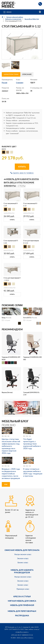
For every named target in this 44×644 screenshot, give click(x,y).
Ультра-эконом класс (23, 554)
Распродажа (22, 615)
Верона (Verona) (7, 392)
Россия (4, 83)
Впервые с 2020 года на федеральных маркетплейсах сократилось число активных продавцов (11, 474)
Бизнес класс (23, 562)
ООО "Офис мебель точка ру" (30, 629)
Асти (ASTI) (27, 318)
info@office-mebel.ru (22, 632)
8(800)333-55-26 (28, 635)
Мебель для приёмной (22, 605)
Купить (22, 167)
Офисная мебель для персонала (22, 550)
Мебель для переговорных (22, 611)
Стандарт (20, 83)
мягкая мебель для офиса (22, 601)
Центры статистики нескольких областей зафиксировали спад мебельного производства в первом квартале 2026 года (11, 446)
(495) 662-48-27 (16, 635)
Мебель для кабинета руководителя (22, 571)
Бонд (4, 318)
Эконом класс (23, 558)
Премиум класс (23, 589)
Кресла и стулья (22, 596)
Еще (6, 484)
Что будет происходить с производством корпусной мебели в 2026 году (32, 444)
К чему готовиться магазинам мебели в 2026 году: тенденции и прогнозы (33, 472)
